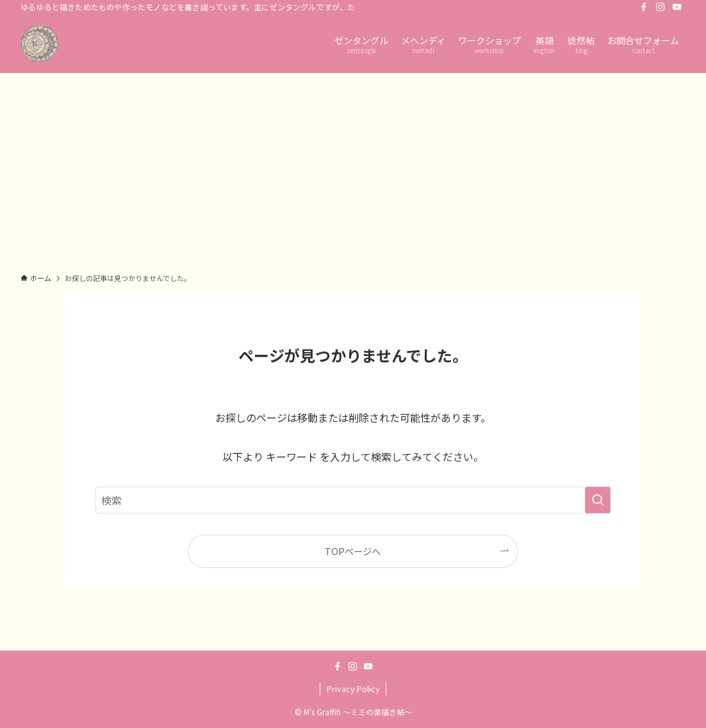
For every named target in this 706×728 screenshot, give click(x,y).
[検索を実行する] (598, 500)
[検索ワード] (353, 500)
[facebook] (644, 7)
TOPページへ (353, 551)
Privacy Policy (353, 689)
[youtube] (677, 7)
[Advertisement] (353, 169)
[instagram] (661, 7)
